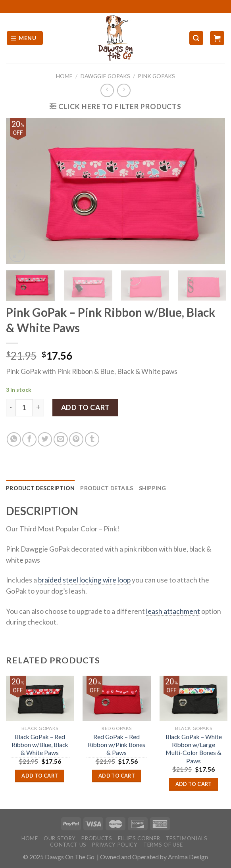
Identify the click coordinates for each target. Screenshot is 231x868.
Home (64, 76)
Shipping (153, 488)
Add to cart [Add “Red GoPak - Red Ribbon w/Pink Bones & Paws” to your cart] (117, 776)
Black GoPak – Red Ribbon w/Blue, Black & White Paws (40, 745)
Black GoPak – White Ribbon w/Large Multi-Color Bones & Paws (194, 749)
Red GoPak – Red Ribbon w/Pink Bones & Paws (116, 745)
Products (97, 838)
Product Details (107, 488)
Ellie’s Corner (139, 838)
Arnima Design (188, 857)
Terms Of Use (163, 845)
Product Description (40, 488)
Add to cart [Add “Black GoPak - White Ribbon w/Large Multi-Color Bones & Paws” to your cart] (194, 784)
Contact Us (68, 845)
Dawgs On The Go (70, 857)
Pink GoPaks (156, 76)
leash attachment (173, 611)
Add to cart (86, 407)
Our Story (60, 838)
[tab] (40, 488)
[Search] (196, 38)
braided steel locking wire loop (84, 580)
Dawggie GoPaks (105, 76)
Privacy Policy (115, 845)
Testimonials (187, 838)
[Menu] (25, 38)
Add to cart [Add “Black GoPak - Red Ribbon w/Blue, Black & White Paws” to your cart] (40, 776)
